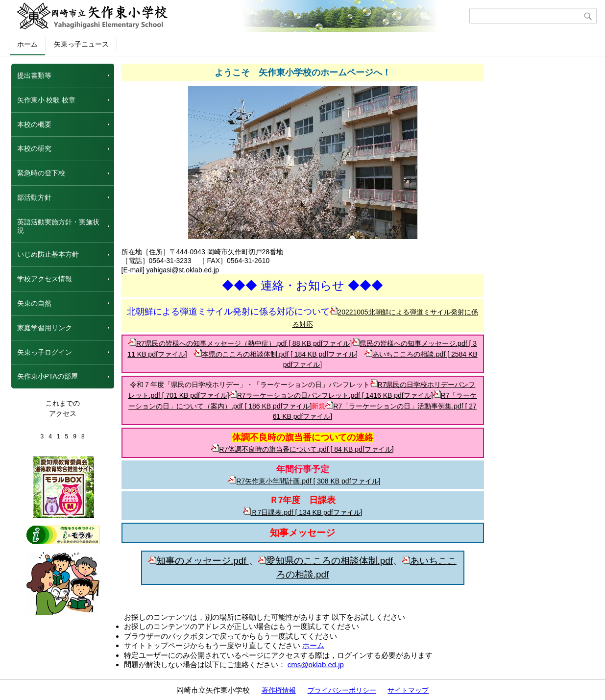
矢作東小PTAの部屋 (48, 376)
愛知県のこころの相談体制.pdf (326, 561)
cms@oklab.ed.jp (316, 664)
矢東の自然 (34, 303)
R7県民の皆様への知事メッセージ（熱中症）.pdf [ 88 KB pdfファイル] (240, 343)
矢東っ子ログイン (45, 352)
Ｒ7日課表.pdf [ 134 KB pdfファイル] (303, 512)
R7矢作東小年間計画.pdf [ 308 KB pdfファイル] (304, 481)
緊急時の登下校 (41, 173)
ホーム (27, 44)
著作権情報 (279, 690)
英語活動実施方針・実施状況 (58, 226)
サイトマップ (408, 690)
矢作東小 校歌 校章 (47, 100)
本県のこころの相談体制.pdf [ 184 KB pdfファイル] (276, 354)
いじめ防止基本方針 (48, 254)
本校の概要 (34, 124)
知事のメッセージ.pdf (198, 561)
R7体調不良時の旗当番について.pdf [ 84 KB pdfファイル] (302, 449)
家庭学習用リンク (45, 328)
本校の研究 (34, 148)
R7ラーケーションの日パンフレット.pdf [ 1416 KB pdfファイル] (331, 395)
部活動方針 (34, 197)
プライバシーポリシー (342, 690)
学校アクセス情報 (45, 279)
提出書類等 (34, 75)
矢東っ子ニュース (81, 44)
